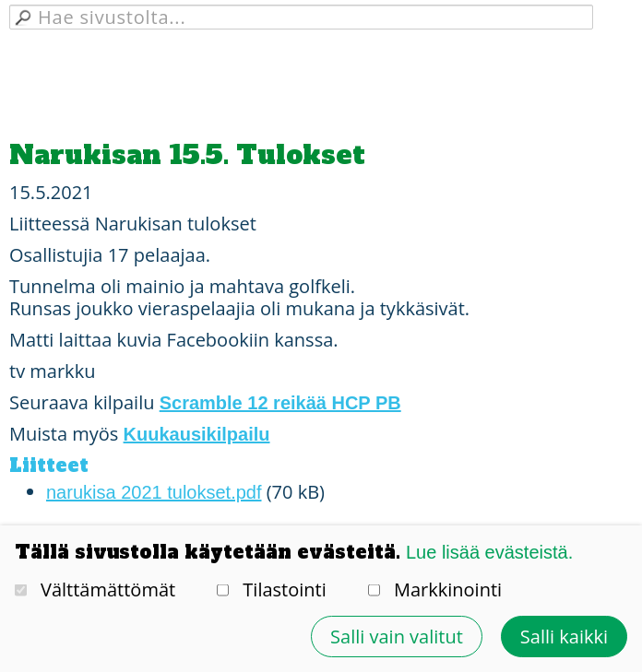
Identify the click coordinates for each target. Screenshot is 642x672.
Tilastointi (271, 590)
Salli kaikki (564, 637)
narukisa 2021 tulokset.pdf (154, 492)
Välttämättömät (95, 590)
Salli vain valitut (397, 637)
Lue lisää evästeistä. (489, 552)
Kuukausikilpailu (197, 434)
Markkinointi (435, 590)
